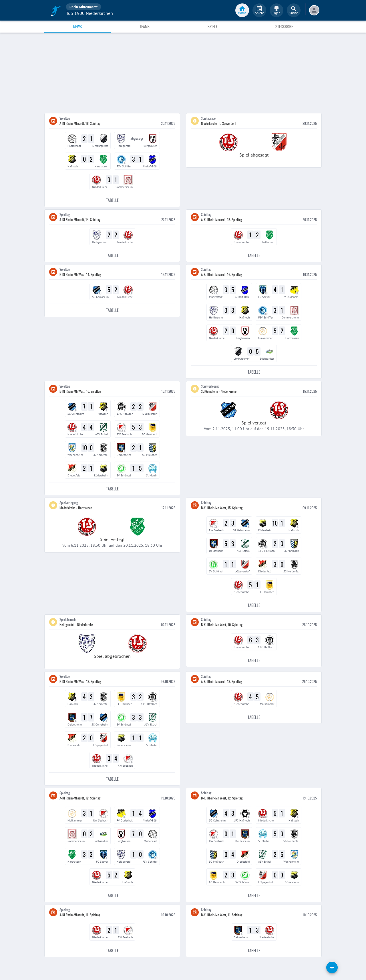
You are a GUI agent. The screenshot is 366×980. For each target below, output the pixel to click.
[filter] (332, 967)
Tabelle (112, 200)
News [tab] (77, 26)
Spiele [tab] (213, 26)
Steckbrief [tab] (284, 26)
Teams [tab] (145, 26)
